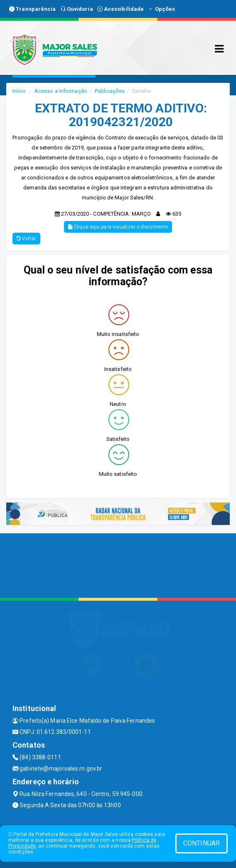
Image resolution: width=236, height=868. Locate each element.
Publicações (110, 91)
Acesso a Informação (61, 91)
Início (19, 91)
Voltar (26, 239)
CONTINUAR (202, 843)
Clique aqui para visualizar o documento (118, 227)
